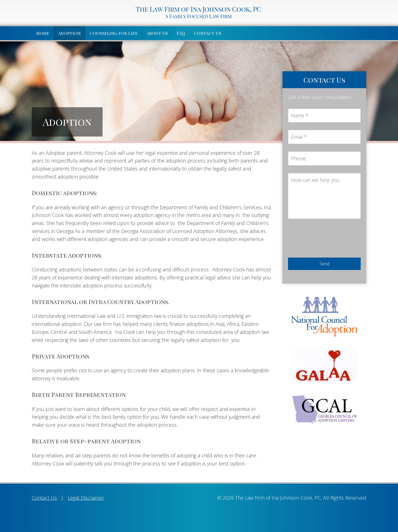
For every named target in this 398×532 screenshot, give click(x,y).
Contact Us (207, 33)
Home (43, 33)
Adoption (69, 33)
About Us (157, 33)
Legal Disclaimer (86, 498)
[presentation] (330, 239)
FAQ (181, 33)
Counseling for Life (114, 33)
